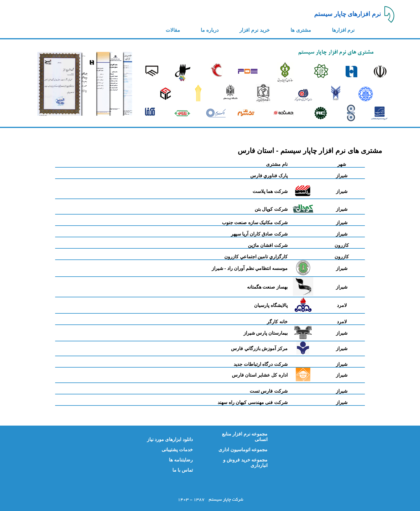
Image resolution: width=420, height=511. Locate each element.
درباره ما (210, 30)
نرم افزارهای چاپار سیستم (348, 14)
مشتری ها (301, 30)
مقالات (173, 30)
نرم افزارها (343, 30)
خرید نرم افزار (254, 30)
